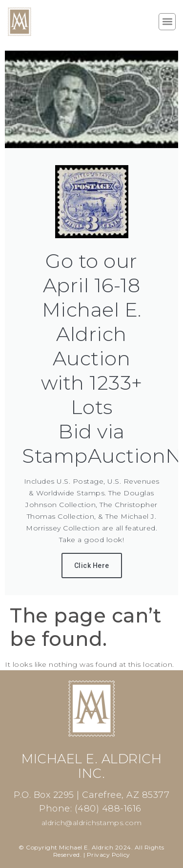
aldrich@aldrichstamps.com (92, 823)
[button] (167, 22)
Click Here (92, 566)
